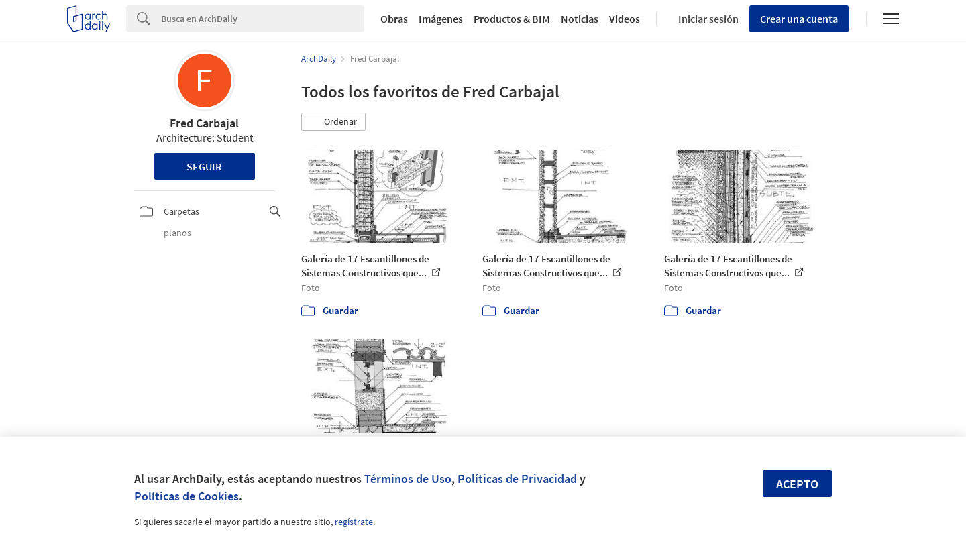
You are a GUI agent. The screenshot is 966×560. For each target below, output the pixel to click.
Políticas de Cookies (186, 496)
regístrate (354, 522)
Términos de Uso (408, 479)
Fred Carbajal (204, 123)
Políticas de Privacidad (517, 479)
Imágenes (441, 19)
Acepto (797, 484)
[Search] (263, 19)
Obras (394, 19)
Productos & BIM (512, 19)
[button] (333, 122)
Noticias (580, 19)
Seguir (204, 166)
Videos (625, 19)
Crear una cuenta (799, 19)
